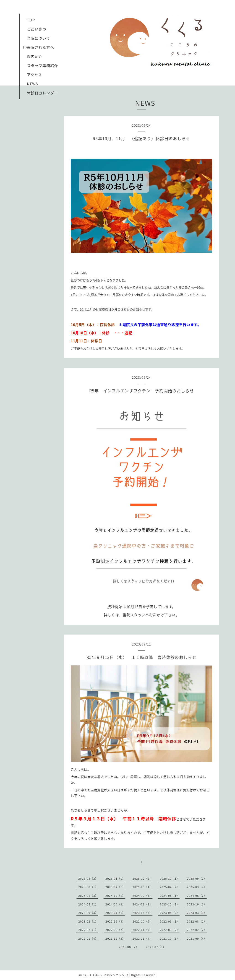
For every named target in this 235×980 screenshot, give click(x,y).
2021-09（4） (197, 939)
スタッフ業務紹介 (40, 65)
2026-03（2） (88, 879)
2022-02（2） (197, 930)
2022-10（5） (142, 921)
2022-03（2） (170, 930)
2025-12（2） (142, 879)
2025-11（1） (170, 879)
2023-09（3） (88, 913)
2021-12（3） (115, 939)
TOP (31, 20)
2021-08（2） (129, 947)
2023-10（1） (197, 904)
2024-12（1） (115, 896)
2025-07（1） (115, 887)
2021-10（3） (170, 939)
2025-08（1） (88, 887)
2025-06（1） (142, 887)
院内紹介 (35, 56)
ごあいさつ (35, 29)
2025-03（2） (197, 887)
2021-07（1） (156, 947)
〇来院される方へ (39, 47)
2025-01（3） (88, 896)
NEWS (33, 84)
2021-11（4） (142, 939)
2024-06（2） (197, 896)
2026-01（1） (115, 879)
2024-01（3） (142, 904)
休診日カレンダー (42, 93)
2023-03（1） (197, 913)
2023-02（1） (88, 921)
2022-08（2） (197, 921)
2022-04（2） (142, 930)
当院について (39, 38)
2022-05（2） (115, 930)
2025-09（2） (197, 879)
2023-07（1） (115, 913)
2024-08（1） (170, 896)
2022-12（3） (115, 921)
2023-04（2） (170, 913)
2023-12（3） (170, 904)
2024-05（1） (88, 904)
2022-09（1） (170, 921)
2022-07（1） (88, 930)
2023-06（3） (142, 913)
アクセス (35, 75)
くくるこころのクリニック (107, 975)
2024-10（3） (142, 896)
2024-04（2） (115, 904)
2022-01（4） (88, 939)
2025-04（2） (170, 887)
